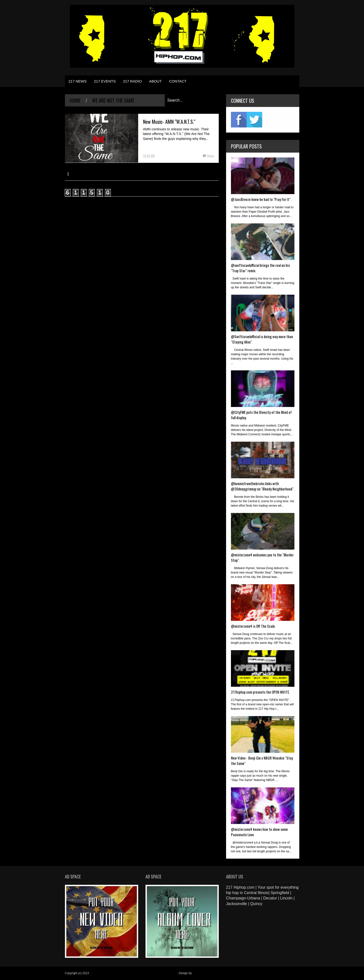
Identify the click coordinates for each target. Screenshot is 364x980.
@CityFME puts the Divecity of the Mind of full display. (261, 415)
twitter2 (254, 120)
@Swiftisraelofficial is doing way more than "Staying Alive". (262, 339)
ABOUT (156, 81)
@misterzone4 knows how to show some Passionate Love (259, 832)
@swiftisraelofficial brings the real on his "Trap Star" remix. (260, 268)
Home (75, 100)
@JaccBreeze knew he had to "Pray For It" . (261, 199)
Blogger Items (202, 973)
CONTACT (178, 81)
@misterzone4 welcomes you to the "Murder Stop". (262, 557)
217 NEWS (78, 81)
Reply (210, 156)
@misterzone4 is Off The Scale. (253, 626)
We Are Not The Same (113, 100)
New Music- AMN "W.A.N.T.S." (169, 122)
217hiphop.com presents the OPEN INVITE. (260, 692)
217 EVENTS (105, 81)
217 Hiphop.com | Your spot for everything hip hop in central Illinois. (134, 973)
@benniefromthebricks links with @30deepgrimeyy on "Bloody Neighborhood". (263, 486)
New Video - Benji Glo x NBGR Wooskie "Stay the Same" (262, 761)
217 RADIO (132, 81)
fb (239, 120)
